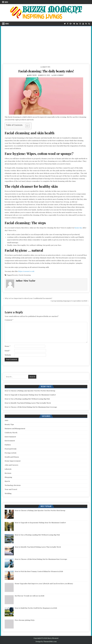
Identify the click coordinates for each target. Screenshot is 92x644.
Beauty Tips (46, 67)
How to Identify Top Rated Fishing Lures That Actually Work (28, 403)
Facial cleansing (25, 275)
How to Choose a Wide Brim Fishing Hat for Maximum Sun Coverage (31, 407)
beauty (15, 275)
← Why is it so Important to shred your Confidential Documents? (27, 298)
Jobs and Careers (11, 465)
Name (8, 346)
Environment (10, 441)
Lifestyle (8, 469)
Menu (6, 2)
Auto (6, 420)
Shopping (8, 477)
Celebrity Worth (11, 433)
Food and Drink (11, 449)
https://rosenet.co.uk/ (26, 271)
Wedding (8, 493)
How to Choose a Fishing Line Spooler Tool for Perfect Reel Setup (30, 391)
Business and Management (15, 429)
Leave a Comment (58, 75)
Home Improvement (13, 461)
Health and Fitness (12, 457)
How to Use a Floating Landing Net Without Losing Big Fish (27, 399)
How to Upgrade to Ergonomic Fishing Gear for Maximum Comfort (30, 395)
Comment (9, 320)
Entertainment (10, 437)
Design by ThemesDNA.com (46, 642)
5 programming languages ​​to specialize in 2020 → (70, 301)
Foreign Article (11, 453)
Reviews (8, 473)
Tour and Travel (11, 489)
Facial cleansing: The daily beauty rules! (46, 71)
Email (7, 351)
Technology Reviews (13, 485)
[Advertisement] (46, 44)
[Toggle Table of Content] (26, 126)
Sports (7, 481)
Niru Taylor (33, 75)
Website (8, 355)
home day (78, 228)
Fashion (8, 445)
